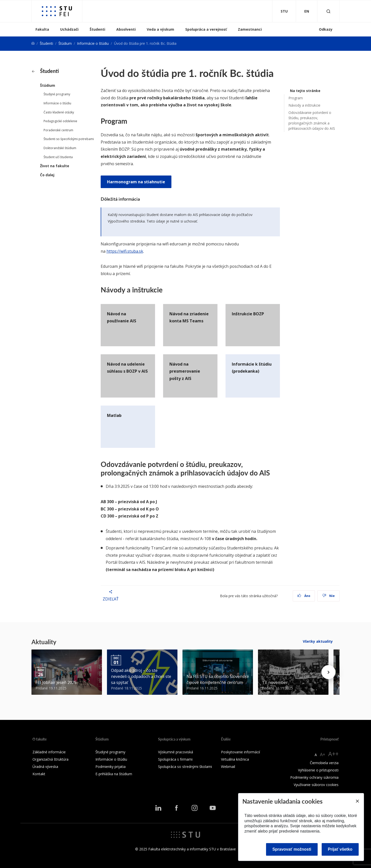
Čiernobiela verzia (324, 763)
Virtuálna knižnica (235, 759)
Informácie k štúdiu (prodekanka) (252, 368)
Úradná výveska (45, 767)
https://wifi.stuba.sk (125, 251)
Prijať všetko (340, 849)
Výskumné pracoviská (176, 752)
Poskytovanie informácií (240, 752)
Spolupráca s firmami (175, 759)
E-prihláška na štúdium (114, 774)
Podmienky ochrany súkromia (314, 777)
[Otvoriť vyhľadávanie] (328, 11)
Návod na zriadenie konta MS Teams (189, 317)
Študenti (97, 29)
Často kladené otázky (59, 112)
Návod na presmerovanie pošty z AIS (185, 371)
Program (296, 98)
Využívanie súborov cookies (316, 785)
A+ (323, 754)
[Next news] (328, 672)
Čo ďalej (47, 175)
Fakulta (42, 29)
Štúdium (65, 43)
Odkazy (326, 29)
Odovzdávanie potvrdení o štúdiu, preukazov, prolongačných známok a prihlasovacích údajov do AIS (312, 120)
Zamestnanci (250, 29)
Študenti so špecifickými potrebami (69, 139)
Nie (329, 596)
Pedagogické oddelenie (60, 121)
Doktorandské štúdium (60, 148)
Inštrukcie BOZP (248, 314)
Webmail (228, 767)
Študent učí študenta (58, 157)
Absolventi (126, 29)
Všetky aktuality (318, 641)
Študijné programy (57, 94)
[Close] (357, 801)
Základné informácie (49, 752)
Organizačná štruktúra (50, 759)
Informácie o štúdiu (93, 43)
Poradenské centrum (58, 130)
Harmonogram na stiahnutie (136, 182)
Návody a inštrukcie (304, 105)
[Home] (33, 43)
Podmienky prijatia (110, 767)
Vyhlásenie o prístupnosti (318, 770)
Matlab (114, 415)
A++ (333, 754)
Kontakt (39, 774)
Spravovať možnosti (292, 849)
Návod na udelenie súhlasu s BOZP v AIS (127, 368)
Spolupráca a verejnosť (206, 29)
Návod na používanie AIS (122, 317)
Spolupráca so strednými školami (185, 767)
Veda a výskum (160, 29)
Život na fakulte (55, 166)
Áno (304, 596)
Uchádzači (69, 29)
